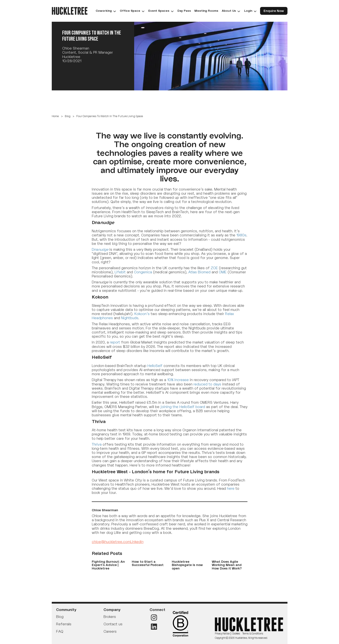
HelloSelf (155, 366)
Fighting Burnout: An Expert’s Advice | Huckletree (108, 565)
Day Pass (184, 11)
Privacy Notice (222, 633)
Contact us (113, 624)
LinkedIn (137, 542)
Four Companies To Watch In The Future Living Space (110, 116)
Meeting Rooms (206, 11)
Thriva (97, 444)
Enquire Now (274, 11)
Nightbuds (130, 318)
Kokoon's (142, 314)
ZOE (214, 268)
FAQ (60, 631)
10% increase (178, 380)
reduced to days (207, 384)
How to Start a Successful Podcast (148, 563)
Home (55, 116)
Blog (68, 116)
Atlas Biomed (199, 272)
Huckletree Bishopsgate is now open (187, 565)
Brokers (110, 617)
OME (223, 272)
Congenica (143, 272)
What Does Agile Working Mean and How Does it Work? (227, 565)
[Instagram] (154, 617)
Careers (110, 631)
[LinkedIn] (154, 627)
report (115, 342)
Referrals (64, 624)
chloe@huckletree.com (111, 542)
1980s (241, 235)
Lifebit (120, 272)
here (231, 488)
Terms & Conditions (253, 633)
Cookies (236, 633)
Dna (100, 249)
